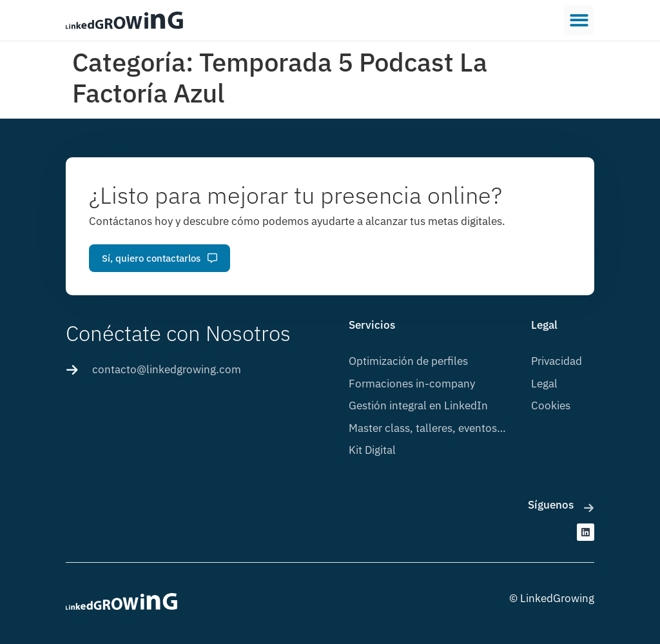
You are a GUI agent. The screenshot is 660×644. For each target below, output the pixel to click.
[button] (579, 20)
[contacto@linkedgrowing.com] (72, 370)
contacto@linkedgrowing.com (167, 369)
